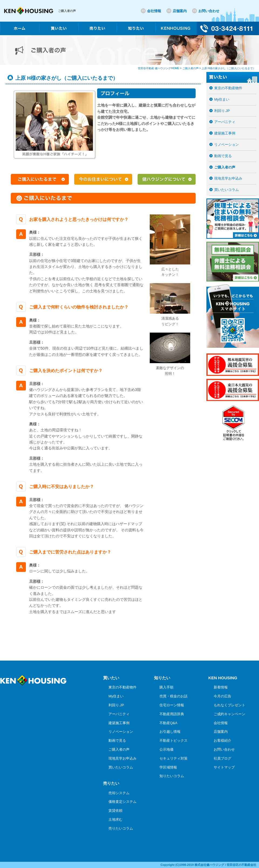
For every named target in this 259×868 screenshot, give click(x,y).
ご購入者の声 (225, 167)
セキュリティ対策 (173, 758)
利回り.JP (222, 111)
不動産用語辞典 (172, 714)
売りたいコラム (121, 828)
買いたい (111, 678)
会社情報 (154, 11)
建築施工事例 (225, 133)
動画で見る (223, 156)
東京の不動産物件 (228, 88)
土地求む (115, 819)
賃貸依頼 (115, 811)
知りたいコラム (172, 776)
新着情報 (221, 687)
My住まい (222, 99)
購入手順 (166, 687)
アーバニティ (225, 122)
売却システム (119, 793)
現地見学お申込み (228, 178)
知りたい (162, 678)
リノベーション (226, 145)
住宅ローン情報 (172, 705)
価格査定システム (122, 802)
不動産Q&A (168, 723)
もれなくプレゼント (229, 705)
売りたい (111, 783)
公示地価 (166, 749)
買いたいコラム (226, 190)
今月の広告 (222, 696)
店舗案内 (180, 11)
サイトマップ (224, 767)
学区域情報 (168, 767)
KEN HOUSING (223, 678)
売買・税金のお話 (173, 696)
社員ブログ (222, 758)
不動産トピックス (173, 741)
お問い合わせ (209, 11)
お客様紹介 (222, 741)
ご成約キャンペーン (229, 714)
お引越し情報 (170, 732)
